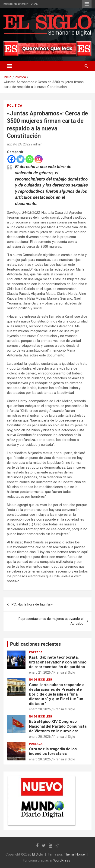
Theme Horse (74, 854)
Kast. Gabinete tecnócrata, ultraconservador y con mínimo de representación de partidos (58, 662)
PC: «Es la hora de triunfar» (32, 604)
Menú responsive (87, 4)
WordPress (62, 860)
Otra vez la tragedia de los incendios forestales (53, 751)
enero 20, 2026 (40, 709)
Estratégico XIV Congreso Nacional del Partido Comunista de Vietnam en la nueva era (58, 726)
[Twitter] (21, 159)
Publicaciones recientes (36, 644)
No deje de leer (41, 680)
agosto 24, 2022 (19, 144)
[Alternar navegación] (9, 66)
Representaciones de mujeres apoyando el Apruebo (51, 621)
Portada (36, 652)
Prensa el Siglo (64, 672)
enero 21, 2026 (40, 672)
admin (38, 144)
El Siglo (38, 854)
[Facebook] (11, 159)
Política (14, 105)
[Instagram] (39, 159)
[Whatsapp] (30, 159)
